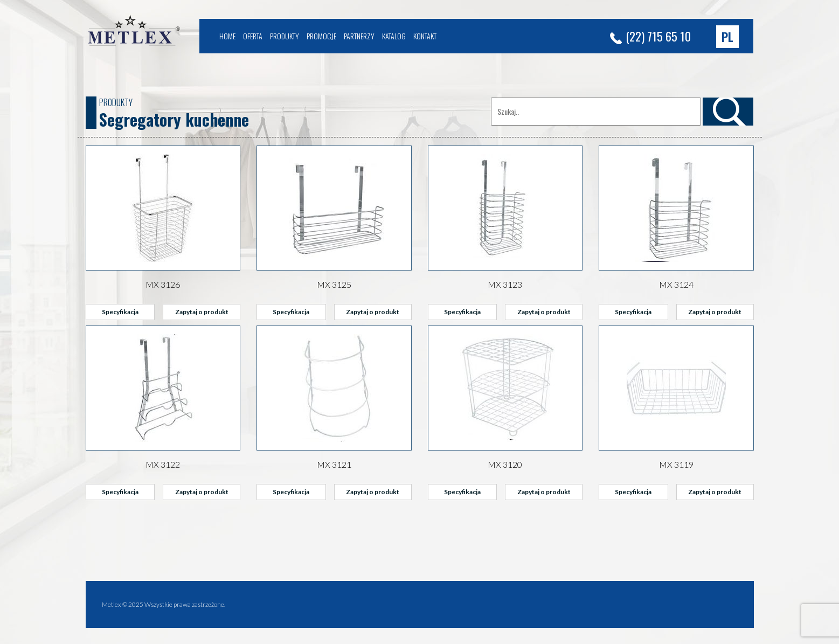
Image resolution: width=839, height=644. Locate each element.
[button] (727, 37)
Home (227, 36)
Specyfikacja (120, 312)
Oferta (253, 36)
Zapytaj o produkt (202, 312)
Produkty (285, 36)
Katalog (394, 36)
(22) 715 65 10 (650, 36)
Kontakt (425, 36)
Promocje (321, 36)
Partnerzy (359, 36)
